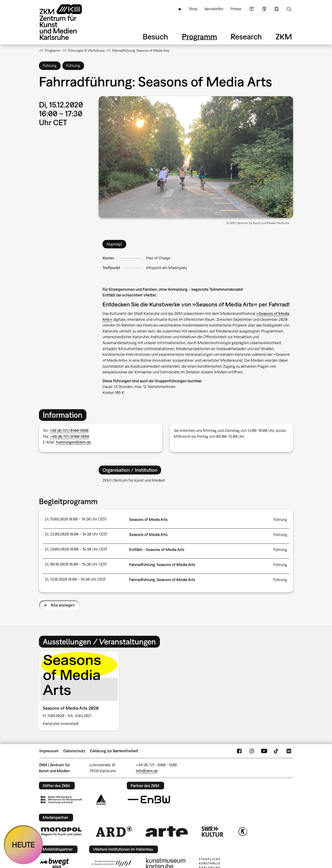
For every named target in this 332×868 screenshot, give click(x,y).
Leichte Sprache (252, 9)
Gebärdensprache (264, 9)
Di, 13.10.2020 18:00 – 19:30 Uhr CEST (75, 579)
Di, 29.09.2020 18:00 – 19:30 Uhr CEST (76, 549)
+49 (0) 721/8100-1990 (69, 431)
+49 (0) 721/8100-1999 (70, 436)
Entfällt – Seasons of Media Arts (157, 550)
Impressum (49, 751)
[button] (196, 157)
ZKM (284, 37)
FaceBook (239, 751)
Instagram (252, 751)
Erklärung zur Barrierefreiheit (114, 751)
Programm (199, 37)
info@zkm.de (147, 771)
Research (246, 37)
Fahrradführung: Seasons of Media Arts (162, 565)
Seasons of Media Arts (148, 520)
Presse (236, 9)
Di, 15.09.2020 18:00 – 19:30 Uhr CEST (76, 519)
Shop (193, 9)
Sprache (277, 9)
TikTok (277, 751)
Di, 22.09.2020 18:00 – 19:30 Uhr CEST (76, 534)
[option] (81, 691)
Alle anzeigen (63, 605)
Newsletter (214, 9)
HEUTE (23, 845)
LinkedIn (289, 751)
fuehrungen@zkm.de (73, 442)
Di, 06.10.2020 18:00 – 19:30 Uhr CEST (76, 564)
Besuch (155, 37)
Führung (280, 520)
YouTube (264, 751)
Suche (289, 9)
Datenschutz (74, 751)
